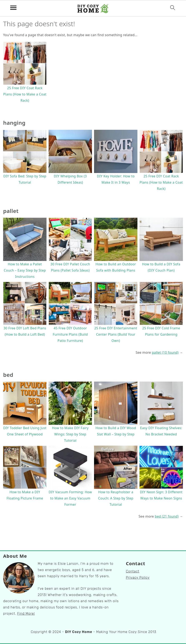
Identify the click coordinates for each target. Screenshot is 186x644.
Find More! (26, 614)
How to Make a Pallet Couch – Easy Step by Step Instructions (25, 270)
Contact (133, 571)
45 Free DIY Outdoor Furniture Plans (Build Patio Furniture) (70, 334)
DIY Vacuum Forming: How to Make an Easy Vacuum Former (70, 498)
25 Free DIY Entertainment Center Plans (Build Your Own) (116, 334)
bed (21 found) (167, 516)
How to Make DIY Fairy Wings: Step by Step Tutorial (70, 434)
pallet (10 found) (165, 352)
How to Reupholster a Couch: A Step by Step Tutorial (116, 498)
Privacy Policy (138, 578)
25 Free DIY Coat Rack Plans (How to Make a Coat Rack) (25, 94)
